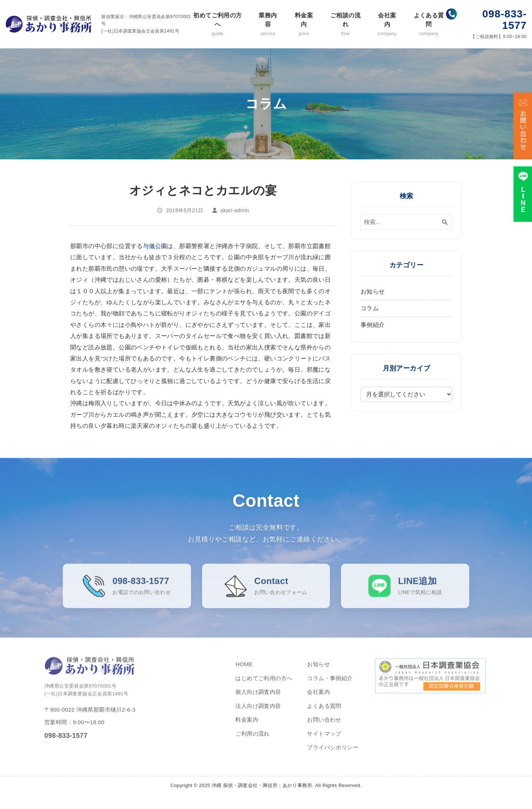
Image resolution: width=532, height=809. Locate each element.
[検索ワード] (406, 222)
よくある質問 (429, 25)
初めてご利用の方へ (218, 25)
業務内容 (268, 25)
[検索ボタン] (445, 222)
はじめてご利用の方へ (264, 684)
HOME (244, 670)
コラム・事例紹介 (330, 684)
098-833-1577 (505, 20)
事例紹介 (373, 325)
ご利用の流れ (252, 739)
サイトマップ (324, 739)
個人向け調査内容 (258, 698)
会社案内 (387, 25)
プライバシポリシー (333, 753)
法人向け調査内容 (258, 712)
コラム (370, 308)
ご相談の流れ (345, 25)
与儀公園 (155, 246)
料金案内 (304, 25)
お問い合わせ (324, 725)
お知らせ (373, 292)
